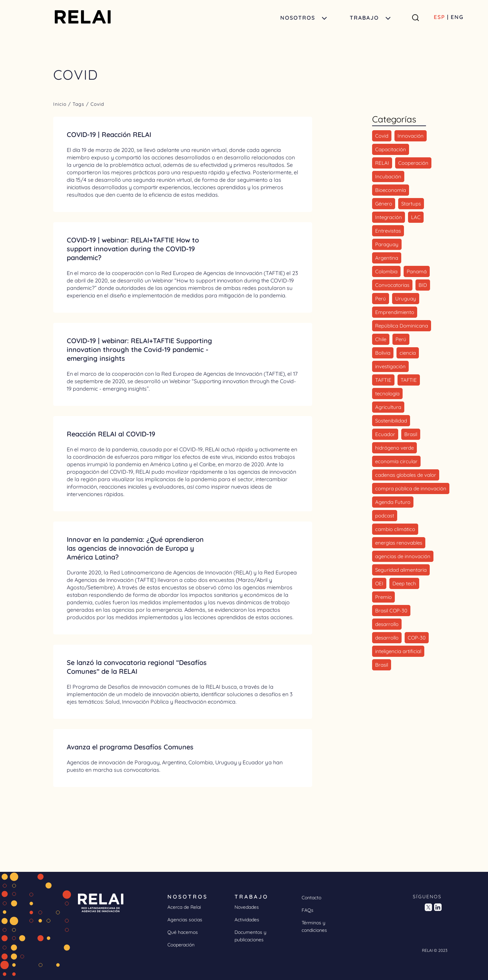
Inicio (61, 104)
